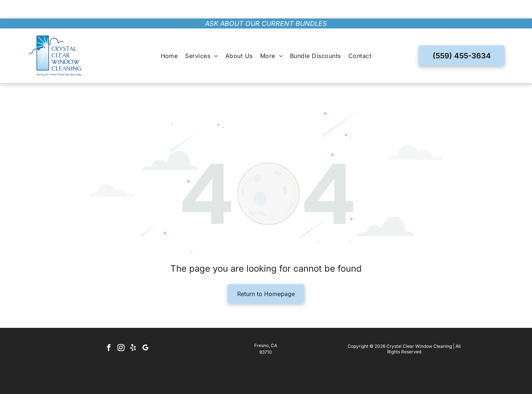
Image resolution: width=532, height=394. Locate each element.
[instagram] (121, 330)
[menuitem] (169, 37)
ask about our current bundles (266, 5)
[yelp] (133, 330)
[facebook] (109, 330)
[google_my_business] (145, 330)
